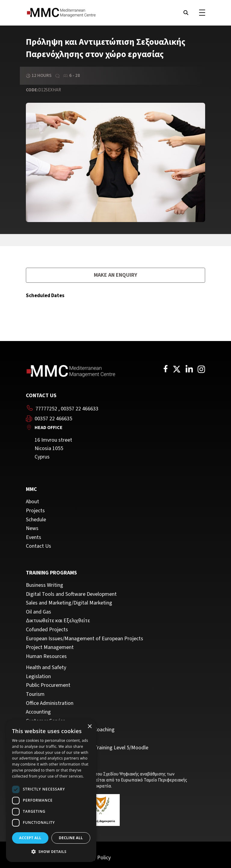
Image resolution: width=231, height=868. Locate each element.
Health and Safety (46, 668)
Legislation (38, 677)
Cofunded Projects (47, 630)
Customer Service (46, 721)
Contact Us (38, 546)
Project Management (50, 647)
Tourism (35, 694)
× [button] (89, 727)
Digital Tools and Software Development (71, 594)
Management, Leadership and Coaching (70, 730)
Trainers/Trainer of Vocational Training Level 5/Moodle (87, 748)
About (32, 502)
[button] (51, 852)
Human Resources (46, 656)
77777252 (46, 409)
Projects (35, 511)
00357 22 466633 (80, 409)
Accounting (38, 712)
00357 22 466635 (53, 419)
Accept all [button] (30, 838)
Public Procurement (48, 685)
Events (34, 538)
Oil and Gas (38, 612)
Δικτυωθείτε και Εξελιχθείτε (58, 621)
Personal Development (51, 739)
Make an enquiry (115, 275)
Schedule (36, 520)
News (32, 528)
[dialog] (51, 791)
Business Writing (45, 585)
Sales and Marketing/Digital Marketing (69, 603)
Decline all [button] (71, 838)
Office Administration (50, 703)
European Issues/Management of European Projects (85, 639)
